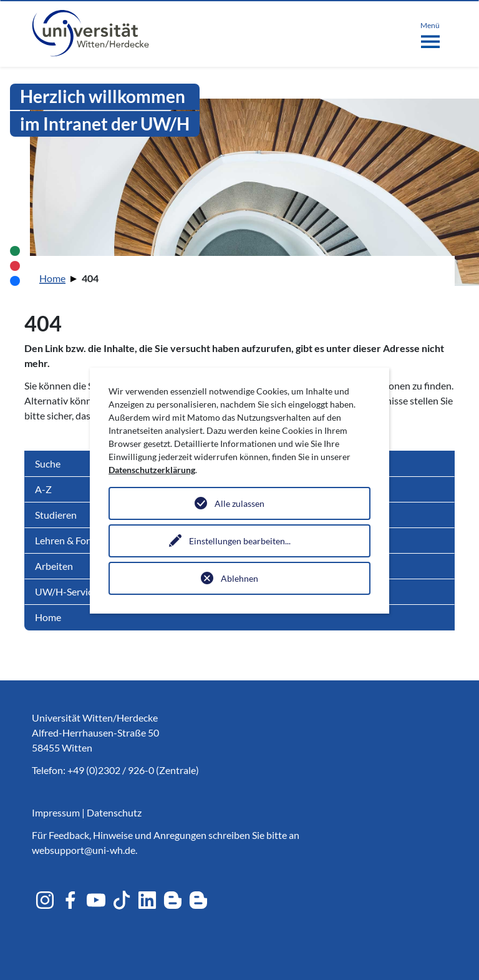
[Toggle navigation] (430, 32)
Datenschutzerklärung (152, 470)
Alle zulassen (239, 503)
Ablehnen (239, 578)
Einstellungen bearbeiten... (240, 541)
